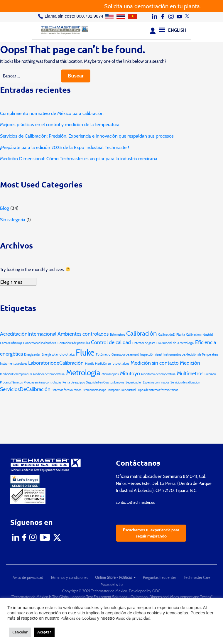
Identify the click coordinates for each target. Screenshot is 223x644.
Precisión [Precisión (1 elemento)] (210, 374)
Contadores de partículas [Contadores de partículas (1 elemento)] (74, 343)
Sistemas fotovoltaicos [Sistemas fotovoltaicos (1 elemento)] (66, 390)
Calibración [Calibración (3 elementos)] (141, 333)
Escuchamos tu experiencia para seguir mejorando (151, 533)
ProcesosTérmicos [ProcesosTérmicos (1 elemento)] (11, 382)
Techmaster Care (197, 577)
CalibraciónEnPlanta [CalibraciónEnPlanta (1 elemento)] (172, 335)
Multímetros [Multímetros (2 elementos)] (190, 373)
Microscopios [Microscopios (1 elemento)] (110, 374)
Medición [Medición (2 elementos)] (190, 363)
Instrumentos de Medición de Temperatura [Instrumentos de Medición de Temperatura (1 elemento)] (191, 355)
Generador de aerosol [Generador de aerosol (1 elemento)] (125, 355)
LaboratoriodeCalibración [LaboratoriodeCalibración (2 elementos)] (56, 363)
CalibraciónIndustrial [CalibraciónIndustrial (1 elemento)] (200, 335)
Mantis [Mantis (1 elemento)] (89, 364)
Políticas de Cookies (78, 618)
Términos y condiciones (69, 577)
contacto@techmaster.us (135, 502)
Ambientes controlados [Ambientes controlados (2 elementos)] (83, 334)
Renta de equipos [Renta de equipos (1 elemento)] (74, 382)
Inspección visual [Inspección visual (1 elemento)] (151, 355)
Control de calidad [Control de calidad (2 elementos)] (111, 342)
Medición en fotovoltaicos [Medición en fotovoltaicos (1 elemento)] (112, 364)
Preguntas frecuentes (160, 577)
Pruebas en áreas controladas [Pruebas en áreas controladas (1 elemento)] (42, 382)
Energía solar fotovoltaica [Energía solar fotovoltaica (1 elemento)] (58, 355)
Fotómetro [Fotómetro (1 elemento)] (103, 355)
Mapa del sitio (112, 584)
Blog (5, 208)
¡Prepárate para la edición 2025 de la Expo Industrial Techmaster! (65, 147)
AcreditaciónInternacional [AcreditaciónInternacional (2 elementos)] (28, 334)
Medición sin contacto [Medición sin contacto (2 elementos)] (155, 363)
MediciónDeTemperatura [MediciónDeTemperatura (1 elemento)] (16, 374)
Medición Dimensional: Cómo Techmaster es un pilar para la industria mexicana (79, 159)
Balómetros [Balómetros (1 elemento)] (118, 335)
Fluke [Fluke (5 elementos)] (85, 353)
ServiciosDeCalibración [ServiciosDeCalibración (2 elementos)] (25, 389)
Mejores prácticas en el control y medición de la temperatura (60, 125)
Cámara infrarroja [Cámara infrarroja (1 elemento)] (11, 343)
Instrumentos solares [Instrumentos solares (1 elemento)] (13, 364)
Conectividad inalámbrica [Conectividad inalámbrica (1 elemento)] (40, 343)
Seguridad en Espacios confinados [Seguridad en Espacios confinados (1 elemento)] (147, 382)
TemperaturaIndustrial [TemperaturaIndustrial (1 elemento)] (122, 390)
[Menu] (162, 30)
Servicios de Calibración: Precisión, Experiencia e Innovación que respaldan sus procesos (87, 136)
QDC (156, 591)
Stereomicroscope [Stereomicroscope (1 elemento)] (94, 390)
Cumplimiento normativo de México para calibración (52, 113)
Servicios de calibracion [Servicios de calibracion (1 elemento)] (185, 382)
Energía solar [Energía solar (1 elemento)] (32, 355)
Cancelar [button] (20, 632)
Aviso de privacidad (28, 577)
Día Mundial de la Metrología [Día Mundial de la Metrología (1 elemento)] (175, 343)
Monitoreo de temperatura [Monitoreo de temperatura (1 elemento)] (158, 374)
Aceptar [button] (44, 632)
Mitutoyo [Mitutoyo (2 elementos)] (130, 373)
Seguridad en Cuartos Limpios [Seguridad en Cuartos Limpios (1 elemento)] (105, 382)
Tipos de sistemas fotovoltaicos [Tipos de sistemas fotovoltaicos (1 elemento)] (158, 390)
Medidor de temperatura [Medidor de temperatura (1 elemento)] (49, 374)
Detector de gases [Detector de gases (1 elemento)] (144, 343)
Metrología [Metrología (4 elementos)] (83, 373)
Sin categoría (13, 220)
